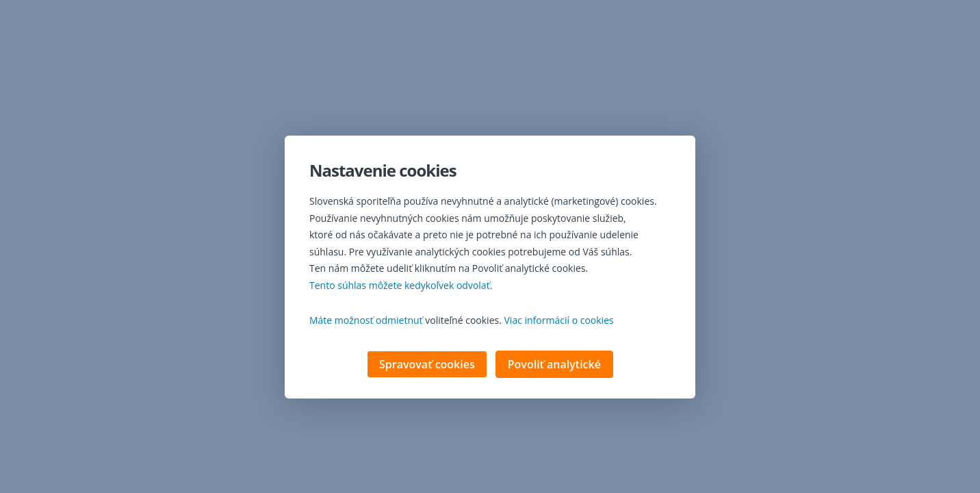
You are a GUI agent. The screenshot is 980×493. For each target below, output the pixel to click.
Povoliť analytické (554, 366)
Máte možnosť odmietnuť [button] (366, 321)
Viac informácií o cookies (559, 321)
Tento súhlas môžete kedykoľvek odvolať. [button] (401, 287)
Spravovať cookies (427, 366)
